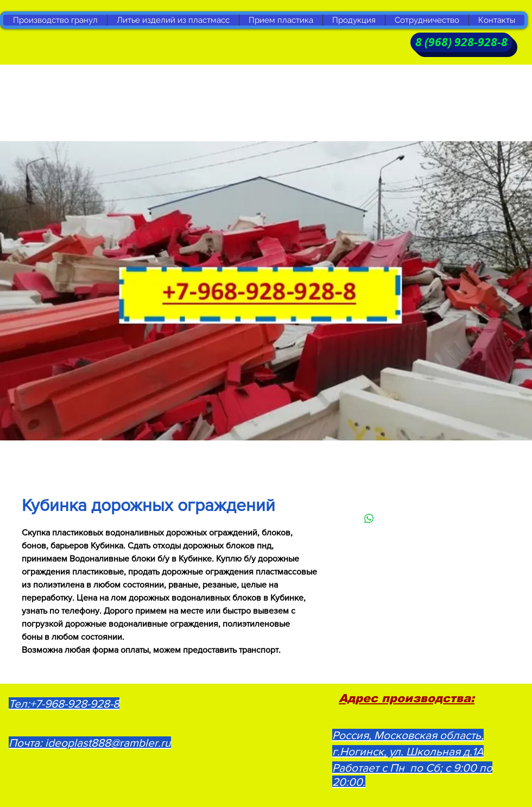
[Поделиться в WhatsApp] (369, 519)
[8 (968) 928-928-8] (461, 42)
